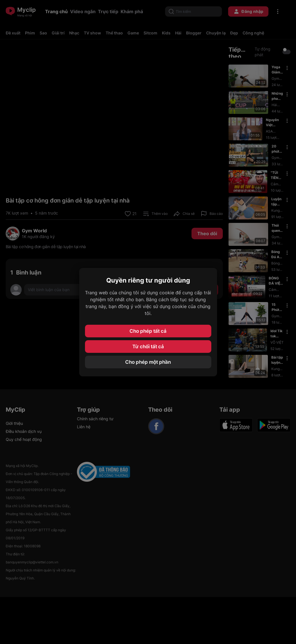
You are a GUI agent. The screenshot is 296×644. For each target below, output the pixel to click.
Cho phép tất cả (148, 331)
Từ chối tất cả (148, 347)
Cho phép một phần (148, 362)
